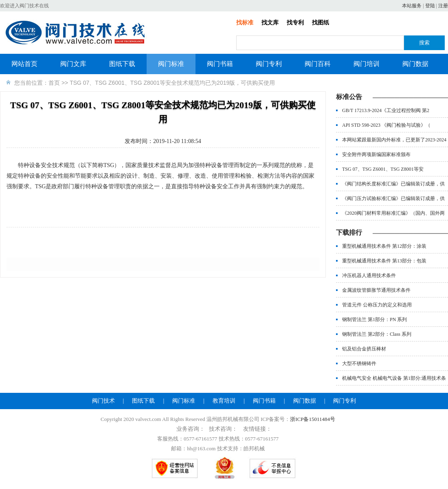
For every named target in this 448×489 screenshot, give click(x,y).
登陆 (430, 6)
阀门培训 (367, 64)
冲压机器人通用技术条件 (369, 275)
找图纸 (321, 23)
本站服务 (412, 6)
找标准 (245, 23)
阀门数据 (415, 64)
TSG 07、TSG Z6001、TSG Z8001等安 (383, 169)
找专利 (295, 23)
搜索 (424, 43)
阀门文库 (73, 64)
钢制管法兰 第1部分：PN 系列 (374, 319)
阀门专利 (269, 64)
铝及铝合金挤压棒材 (364, 349)
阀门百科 (318, 64)
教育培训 (224, 401)
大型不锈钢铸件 (359, 363)
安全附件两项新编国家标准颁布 (376, 154)
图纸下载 (122, 64)
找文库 (270, 23)
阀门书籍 (220, 64)
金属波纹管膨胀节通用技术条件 (376, 290)
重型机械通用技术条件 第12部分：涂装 (384, 246)
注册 (443, 6)
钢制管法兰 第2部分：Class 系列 (377, 334)
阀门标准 (171, 64)
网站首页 (24, 64)
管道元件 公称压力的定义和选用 (377, 305)
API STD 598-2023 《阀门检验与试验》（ (386, 125)
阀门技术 (103, 401)
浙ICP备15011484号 (313, 419)
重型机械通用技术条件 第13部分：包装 (384, 261)
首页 (54, 83)
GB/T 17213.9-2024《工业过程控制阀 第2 (386, 110)
